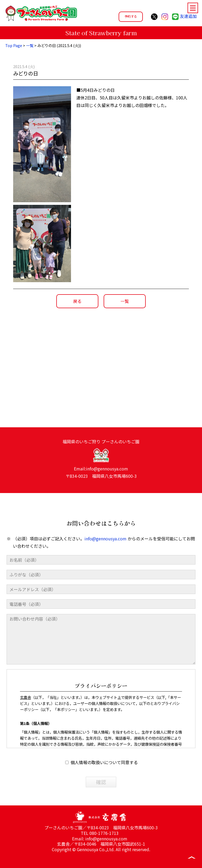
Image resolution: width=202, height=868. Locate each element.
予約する (131, 16)
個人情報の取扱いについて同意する (102, 772)
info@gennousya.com (107, 478)
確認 (101, 792)
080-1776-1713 (104, 833)
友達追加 (184, 16)
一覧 (30, 45)
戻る (77, 301)
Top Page (14, 45)
